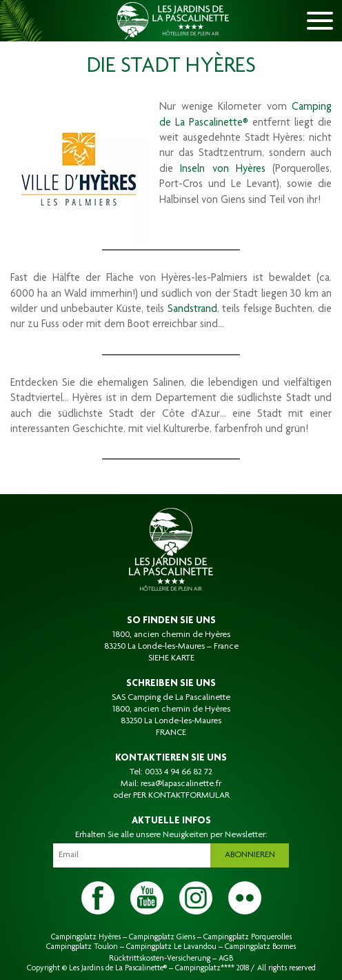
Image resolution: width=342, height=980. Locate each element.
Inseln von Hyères (223, 170)
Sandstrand (192, 310)
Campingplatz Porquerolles (248, 937)
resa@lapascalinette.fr (181, 784)
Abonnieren (250, 855)
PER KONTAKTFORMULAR (181, 796)
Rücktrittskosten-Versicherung (160, 959)
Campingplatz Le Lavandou (171, 947)
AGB (226, 959)
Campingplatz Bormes (260, 947)
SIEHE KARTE (171, 658)
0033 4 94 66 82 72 (179, 772)
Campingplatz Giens (162, 937)
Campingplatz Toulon (82, 947)
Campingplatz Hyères (86, 937)
